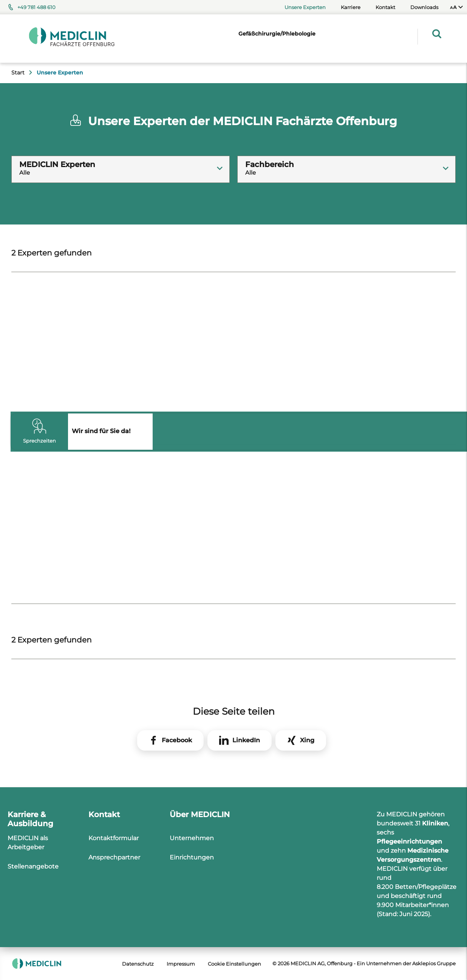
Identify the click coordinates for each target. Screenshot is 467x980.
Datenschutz (138, 964)
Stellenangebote (33, 866)
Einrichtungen (192, 857)
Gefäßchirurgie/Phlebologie (277, 34)
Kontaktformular (114, 838)
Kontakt (385, 7)
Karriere (351, 7)
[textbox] (121, 163)
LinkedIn (246, 740)
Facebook (177, 740)
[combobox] (121, 169)
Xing (307, 740)
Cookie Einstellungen (234, 964)
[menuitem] (456, 7)
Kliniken (435, 823)
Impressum (181, 964)
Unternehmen (192, 838)
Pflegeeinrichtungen (409, 841)
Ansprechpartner (114, 857)
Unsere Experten (305, 7)
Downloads (424, 7)
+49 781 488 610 (36, 7)
